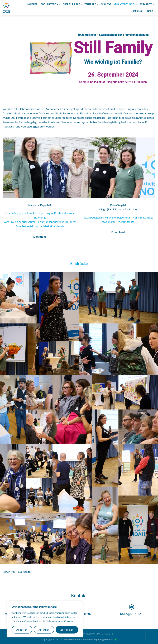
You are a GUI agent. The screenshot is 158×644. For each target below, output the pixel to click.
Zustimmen (67, 630)
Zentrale (91, 4)
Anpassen (22, 630)
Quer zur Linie (72, 4)
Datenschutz (105, 634)
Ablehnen (44, 630)
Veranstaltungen (126, 4)
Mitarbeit (147, 4)
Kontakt (32, 4)
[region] (45, 619)
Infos (151, 11)
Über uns (138, 11)
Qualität (106, 4)
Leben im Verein (50, 4)
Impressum (89, 634)
